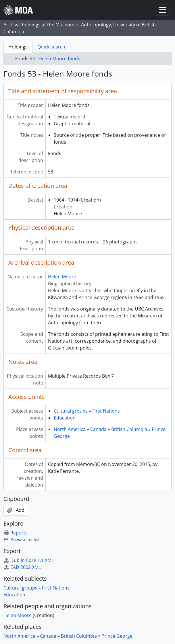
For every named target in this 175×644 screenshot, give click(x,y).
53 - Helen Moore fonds (55, 58)
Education (65, 418)
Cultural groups (71, 411)
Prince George (117, 636)
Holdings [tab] (18, 47)
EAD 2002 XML (22, 567)
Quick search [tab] (51, 47)
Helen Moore (62, 277)
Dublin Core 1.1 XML (29, 560)
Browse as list (22, 540)
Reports (16, 533)
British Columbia (129, 429)
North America (70, 429)
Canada (98, 429)
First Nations (106, 411)
